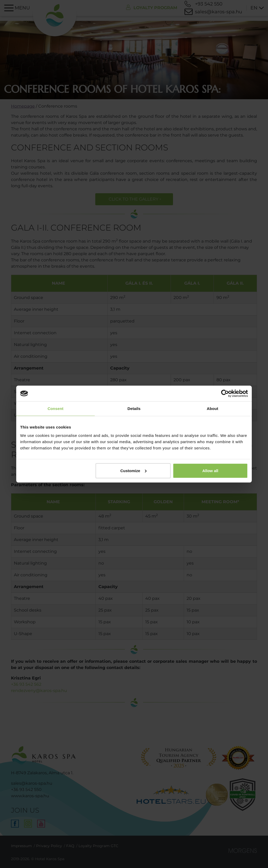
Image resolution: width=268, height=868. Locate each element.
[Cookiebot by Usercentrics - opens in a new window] (225, 394)
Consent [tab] (56, 409)
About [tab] (213, 409)
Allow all (210, 470)
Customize (133, 470)
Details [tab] (134, 409)
